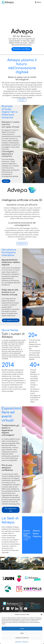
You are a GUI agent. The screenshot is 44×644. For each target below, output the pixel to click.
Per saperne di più (11, 320)
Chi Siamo (28, 603)
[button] (42, 614)
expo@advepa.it (38, 607)
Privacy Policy (25, 642)
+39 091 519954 (36, 605)
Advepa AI (22, 243)
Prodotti (27, 604)
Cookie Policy (18, 642)
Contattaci (28, 607)
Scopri (22, 100)
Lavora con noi (35, 608)
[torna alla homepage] (10, 604)
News (27, 606)
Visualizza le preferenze (22, 638)
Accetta (22, 629)
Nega (22, 633)
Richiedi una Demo (22, 49)
